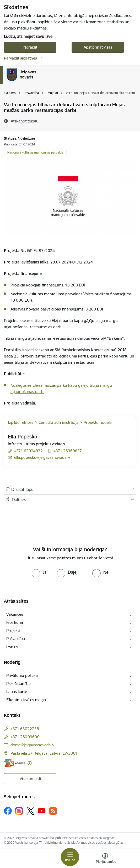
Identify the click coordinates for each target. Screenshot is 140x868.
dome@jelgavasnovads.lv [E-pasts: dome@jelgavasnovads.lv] (32, 745)
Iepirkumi (15, 622)
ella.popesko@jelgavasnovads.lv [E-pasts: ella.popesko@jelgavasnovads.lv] (42, 457)
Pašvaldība (16, 639)
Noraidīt (30, 47)
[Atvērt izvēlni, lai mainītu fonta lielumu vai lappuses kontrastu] (105, 859)
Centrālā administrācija (58, 422)
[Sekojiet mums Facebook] (8, 811)
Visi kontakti (30, 779)
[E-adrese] (14, 763)
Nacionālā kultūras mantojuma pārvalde (35, 152)
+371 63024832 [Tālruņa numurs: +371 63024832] (28, 451)
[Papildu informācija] (29, 763)
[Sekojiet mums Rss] (53, 811)
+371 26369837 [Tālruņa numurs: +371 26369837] (68, 451)
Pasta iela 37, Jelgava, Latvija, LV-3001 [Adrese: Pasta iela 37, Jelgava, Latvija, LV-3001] (44, 753)
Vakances (15, 614)
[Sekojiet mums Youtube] (42, 811)
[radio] (39, 572)
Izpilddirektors (21, 422)
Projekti (13, 631)
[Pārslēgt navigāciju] (70, 857)
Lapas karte (17, 692)
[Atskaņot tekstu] (25, 121)
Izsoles (12, 647)
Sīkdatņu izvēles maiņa (26, 700)
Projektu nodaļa (98, 422)
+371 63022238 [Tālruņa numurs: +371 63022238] (25, 729)
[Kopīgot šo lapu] (70, 500)
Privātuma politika (22, 675)
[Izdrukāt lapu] (70, 489)
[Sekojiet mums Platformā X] (30, 811)
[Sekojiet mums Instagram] (19, 811)
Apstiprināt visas (98, 47)
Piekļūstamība (18, 684)
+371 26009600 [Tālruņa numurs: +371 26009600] (25, 737)
